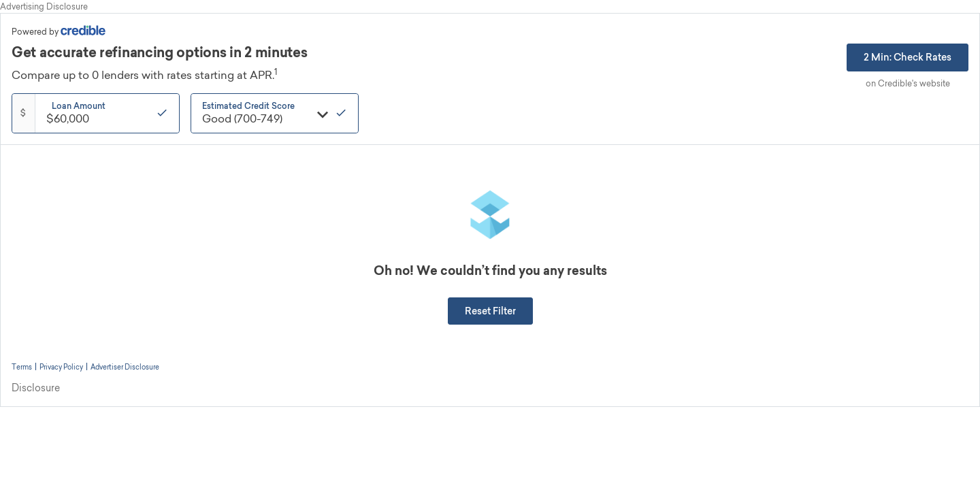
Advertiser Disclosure (125, 367)
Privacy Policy (61, 367)
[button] (490, 311)
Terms (22, 367)
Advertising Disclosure (44, 6)
